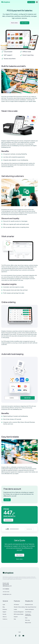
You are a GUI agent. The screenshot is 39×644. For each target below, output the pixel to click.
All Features (16, 605)
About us (5, 617)
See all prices (8, 520)
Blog (4, 607)
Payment (16, 617)
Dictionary (5, 609)
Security (4, 614)
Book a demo (20, 559)
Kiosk (26, 618)
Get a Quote (19, 555)
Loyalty (15, 609)
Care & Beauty (28, 612)
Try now (7, 500)
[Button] (37, 2)
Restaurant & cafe (29, 605)
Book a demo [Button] (14, 23)
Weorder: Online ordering (19, 607)
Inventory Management (19, 612)
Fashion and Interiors (29, 609)
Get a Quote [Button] (25, 23)
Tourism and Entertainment (28, 615)
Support (4, 612)
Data (15, 619)
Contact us (29, 529)
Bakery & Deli (28, 623)
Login (4, 605)
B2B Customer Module (19, 614)
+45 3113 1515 (6, 592)
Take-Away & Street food (31, 607)
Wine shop (27, 620)
